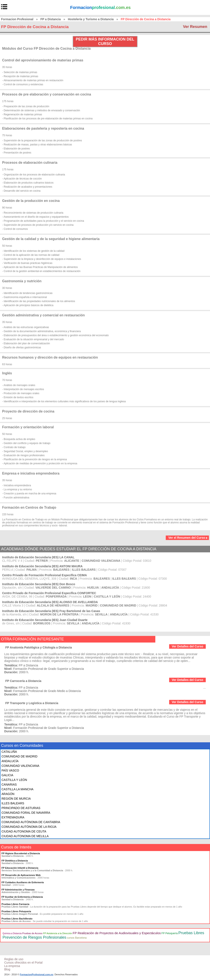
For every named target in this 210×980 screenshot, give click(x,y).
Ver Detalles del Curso (187, 646)
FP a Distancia (51, 19)
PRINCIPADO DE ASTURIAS (21, 808)
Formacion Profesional (17, 19)
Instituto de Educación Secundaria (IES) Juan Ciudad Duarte (45, 620)
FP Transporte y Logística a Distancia (32, 703)
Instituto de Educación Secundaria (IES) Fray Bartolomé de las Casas (51, 611)
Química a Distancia (12, 933)
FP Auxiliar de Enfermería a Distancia (22, 897)
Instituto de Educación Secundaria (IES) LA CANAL (38, 557)
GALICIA (7, 775)
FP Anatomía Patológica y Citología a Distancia (39, 647)
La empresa (12, 966)
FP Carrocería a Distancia (23, 681)
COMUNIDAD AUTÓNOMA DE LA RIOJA (29, 827)
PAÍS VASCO (10, 770)
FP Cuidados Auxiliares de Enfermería (23, 882)
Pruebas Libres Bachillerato (17, 919)
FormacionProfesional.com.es (36, 974)
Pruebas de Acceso (32, 933)
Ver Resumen (195, 27)
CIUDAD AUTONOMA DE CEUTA (24, 831)
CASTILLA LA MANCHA (17, 789)
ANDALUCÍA (10, 761)
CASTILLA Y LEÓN (14, 780)
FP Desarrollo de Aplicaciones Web (21, 875)
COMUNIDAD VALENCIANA (20, 766)
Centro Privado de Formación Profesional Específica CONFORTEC (49, 593)
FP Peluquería (170, 933)
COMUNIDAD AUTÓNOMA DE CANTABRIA (31, 822)
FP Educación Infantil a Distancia (20, 868)
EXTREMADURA (13, 817)
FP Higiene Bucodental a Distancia (21, 853)
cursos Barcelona (77, 938)
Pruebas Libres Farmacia (15, 904)
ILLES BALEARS (13, 803)
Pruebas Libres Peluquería (16, 911)
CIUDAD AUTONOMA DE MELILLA (25, 836)
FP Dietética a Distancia (15, 861)
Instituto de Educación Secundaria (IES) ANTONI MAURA (42, 566)
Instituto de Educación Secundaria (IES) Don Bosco (39, 584)
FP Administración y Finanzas (18, 890)
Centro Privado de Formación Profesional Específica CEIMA (44, 575)
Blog (7, 969)
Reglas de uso (14, 959)
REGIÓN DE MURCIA (16, 799)
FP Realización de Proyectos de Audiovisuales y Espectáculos (117, 933)
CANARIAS (9, 785)
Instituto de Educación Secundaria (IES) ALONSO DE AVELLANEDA (50, 602)
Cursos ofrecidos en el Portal (23, 963)
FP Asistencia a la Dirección (57, 933)
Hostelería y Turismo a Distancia (91, 19)
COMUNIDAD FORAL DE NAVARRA (26, 813)
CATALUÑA (9, 752)
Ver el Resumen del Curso (188, 538)
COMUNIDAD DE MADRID (19, 756)
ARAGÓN (8, 794)
